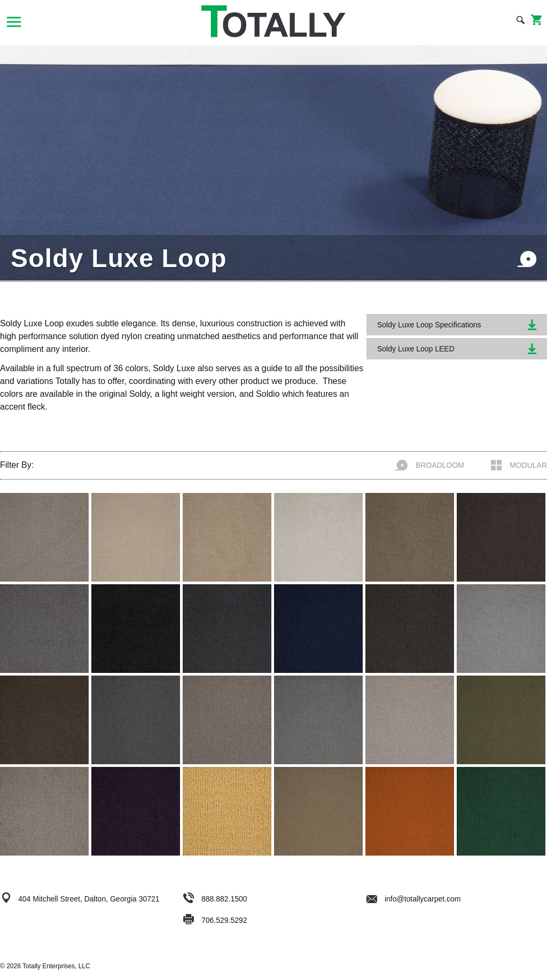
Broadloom (429, 465)
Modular (519, 465)
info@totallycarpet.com (414, 899)
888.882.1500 (224, 899)
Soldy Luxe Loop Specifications (457, 325)
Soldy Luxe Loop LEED (457, 349)
